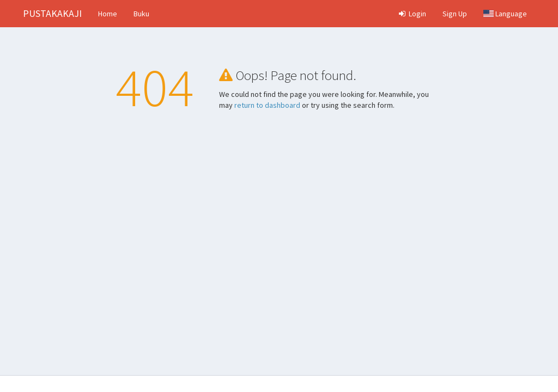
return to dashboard (267, 105)
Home (108, 14)
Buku (141, 14)
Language (505, 14)
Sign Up (455, 14)
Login (412, 14)
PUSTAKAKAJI (52, 13)
